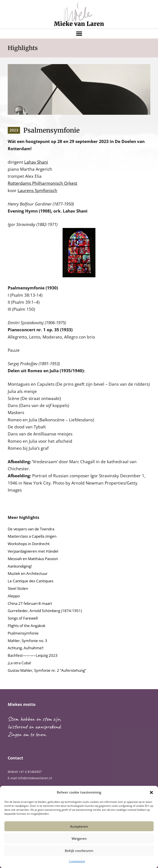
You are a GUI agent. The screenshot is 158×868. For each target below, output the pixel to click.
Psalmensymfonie (23, 633)
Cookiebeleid (77, 861)
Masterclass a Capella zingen (32, 536)
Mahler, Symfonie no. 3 (27, 641)
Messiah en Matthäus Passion (33, 559)
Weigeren (79, 838)
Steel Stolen (18, 588)
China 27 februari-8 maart (30, 603)
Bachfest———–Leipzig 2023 (33, 655)
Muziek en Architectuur (28, 573)
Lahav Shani (36, 162)
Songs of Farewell (23, 618)
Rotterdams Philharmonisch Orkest (43, 183)
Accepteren (79, 826)
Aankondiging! (20, 566)
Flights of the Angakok (27, 626)
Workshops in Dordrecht (29, 544)
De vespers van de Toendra (31, 529)
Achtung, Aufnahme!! (26, 648)
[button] (151, 792)
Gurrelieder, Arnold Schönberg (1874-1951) (45, 611)
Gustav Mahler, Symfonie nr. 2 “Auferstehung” (47, 670)
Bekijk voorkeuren (79, 851)
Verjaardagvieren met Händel (33, 551)
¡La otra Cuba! (19, 663)
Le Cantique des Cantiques (31, 581)
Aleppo (14, 596)
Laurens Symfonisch (37, 191)
